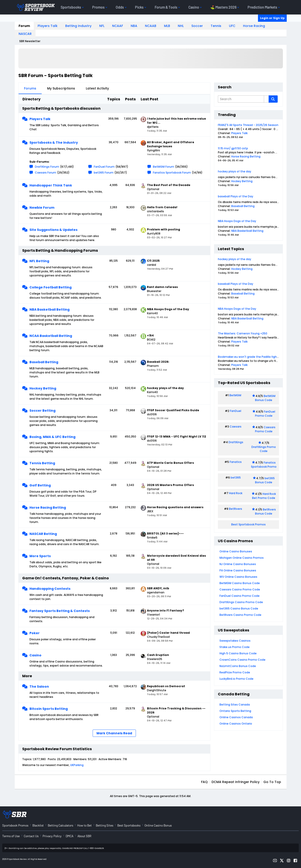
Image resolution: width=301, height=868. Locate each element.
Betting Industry (78, 26)
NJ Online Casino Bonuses (238, 564)
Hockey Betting (43, 388)
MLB (167, 26)
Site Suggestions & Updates (53, 230)
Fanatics (236, 462)
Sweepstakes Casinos (235, 641)
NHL (181, 26)
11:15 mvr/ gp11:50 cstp (233, 148)
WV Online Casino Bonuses (238, 577)
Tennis (216, 26)
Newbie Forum (42, 208)
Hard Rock (236, 493)
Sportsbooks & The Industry (54, 143)
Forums (30, 88)
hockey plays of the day (235, 171)
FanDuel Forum (104, 167)
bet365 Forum (104, 173)
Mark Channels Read (114, 733)
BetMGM (235, 395)
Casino (35, 655)
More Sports (40, 556)
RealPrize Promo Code (235, 672)
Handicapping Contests (50, 589)
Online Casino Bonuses (236, 551)
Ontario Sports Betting (235, 711)
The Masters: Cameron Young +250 (243, 333)
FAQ (204, 782)
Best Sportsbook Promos (248, 524)
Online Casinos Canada (236, 717)
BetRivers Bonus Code (265, 511)
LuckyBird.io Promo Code (236, 679)
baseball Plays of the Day (236, 196)
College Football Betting (51, 287)
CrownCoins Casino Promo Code (242, 660)
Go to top (272, 782)
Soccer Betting (42, 411)
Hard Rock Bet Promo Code (264, 496)
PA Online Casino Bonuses (238, 570)
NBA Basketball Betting (49, 309)
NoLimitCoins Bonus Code (238, 666)
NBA (134, 26)
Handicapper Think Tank (51, 185)
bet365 (236, 478)
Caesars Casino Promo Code (240, 589)
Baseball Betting (44, 362)
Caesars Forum (46, 173)
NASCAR (25, 34)
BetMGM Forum (164, 167)
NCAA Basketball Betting (51, 336)
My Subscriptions (61, 88)
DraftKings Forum (47, 167)
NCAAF (118, 26)
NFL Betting (39, 261)
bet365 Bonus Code (265, 480)
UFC (232, 26)
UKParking (77, 765)
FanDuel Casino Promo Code (240, 596)
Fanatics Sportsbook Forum (172, 173)
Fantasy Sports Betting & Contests (60, 611)
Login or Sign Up (272, 18)
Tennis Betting (42, 463)
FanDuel (236, 411)
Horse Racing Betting (48, 508)
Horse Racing (254, 26)
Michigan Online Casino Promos (242, 558)
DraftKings (236, 442)
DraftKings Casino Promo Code (241, 602)
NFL (102, 26)
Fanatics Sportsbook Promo (264, 465)
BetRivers (236, 509)
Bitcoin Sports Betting (49, 709)
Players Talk (48, 26)
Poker (35, 633)
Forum (24, 26)
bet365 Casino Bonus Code (239, 608)
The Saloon (39, 687)
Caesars (236, 427)
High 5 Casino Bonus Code (238, 653)
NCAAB (151, 26)
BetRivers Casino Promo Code (240, 615)
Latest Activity (97, 88)
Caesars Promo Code (265, 429)
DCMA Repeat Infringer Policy (236, 782)
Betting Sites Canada (235, 705)
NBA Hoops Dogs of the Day (237, 221)
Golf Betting (40, 485)
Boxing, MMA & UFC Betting (52, 437)
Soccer (197, 26)
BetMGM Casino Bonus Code (240, 583)
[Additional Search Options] (266, 99)
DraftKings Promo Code (264, 449)
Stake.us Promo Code (235, 647)
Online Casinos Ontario (236, 724)
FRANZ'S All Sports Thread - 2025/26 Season (248, 125)
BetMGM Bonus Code (265, 398)
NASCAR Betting (43, 534)
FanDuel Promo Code (265, 414)
